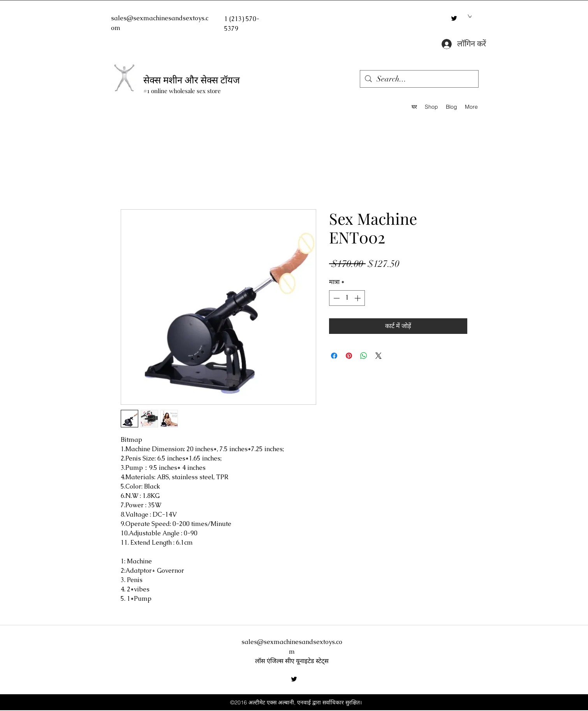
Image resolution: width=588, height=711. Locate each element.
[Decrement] (336, 298)
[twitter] (454, 18)
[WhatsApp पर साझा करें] (364, 356)
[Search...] (419, 79)
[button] (470, 16)
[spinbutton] (347, 298)
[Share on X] (379, 356)
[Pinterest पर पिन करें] (349, 356)
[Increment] (358, 298)
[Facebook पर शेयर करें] (334, 356)
